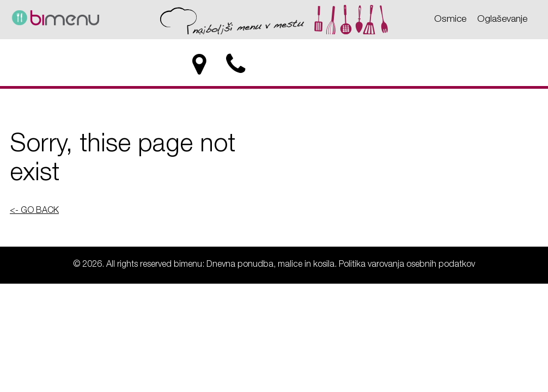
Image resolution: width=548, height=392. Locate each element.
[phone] (237, 65)
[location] (199, 65)
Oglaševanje (502, 20)
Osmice (450, 20)
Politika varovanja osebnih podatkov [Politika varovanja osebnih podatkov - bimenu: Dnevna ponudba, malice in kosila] (407, 265)
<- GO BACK (34, 211)
